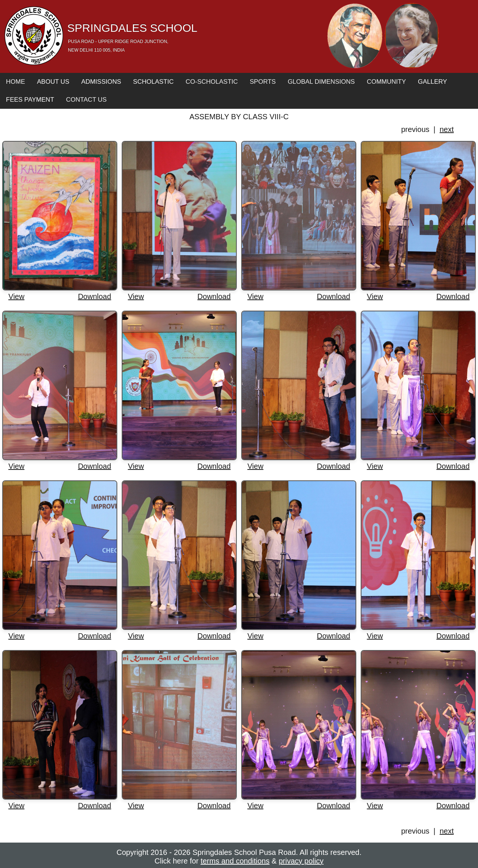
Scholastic (153, 82)
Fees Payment (30, 100)
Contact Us (86, 100)
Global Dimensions (321, 82)
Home (15, 82)
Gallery (432, 82)
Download (95, 296)
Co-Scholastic (212, 82)
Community (386, 82)
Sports (263, 82)
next (447, 129)
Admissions (101, 82)
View (16, 296)
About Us (53, 82)
